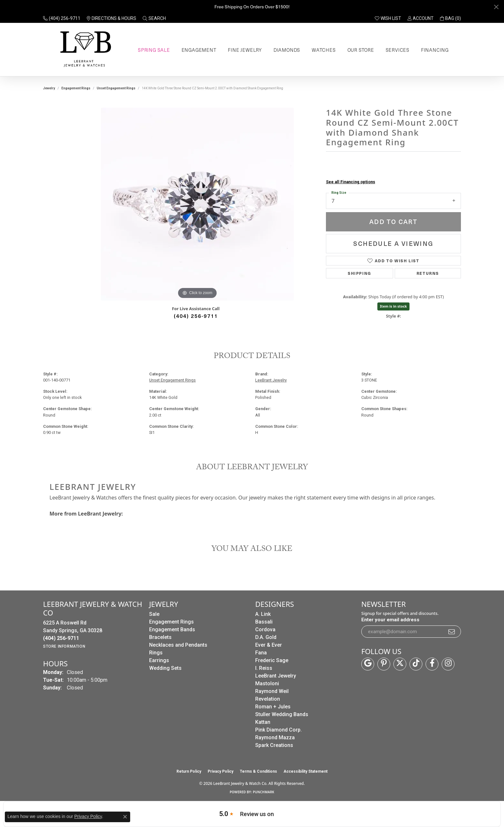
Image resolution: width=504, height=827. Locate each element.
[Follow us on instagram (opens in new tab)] (448, 664)
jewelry (49, 88)
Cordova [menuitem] (265, 629)
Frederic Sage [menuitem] (272, 660)
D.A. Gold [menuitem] (266, 637)
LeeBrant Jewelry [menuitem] (276, 676)
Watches (324, 50)
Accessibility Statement (306, 771)
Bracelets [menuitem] (160, 637)
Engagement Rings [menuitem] (171, 622)
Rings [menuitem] (156, 653)
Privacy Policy (221, 771)
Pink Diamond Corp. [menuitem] (279, 730)
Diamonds (287, 50)
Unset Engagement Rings (116, 88)
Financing (435, 50)
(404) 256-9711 (196, 316)
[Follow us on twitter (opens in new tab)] (400, 664)
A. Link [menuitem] (263, 614)
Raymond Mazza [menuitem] (275, 737)
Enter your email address (390, 620)
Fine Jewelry (245, 50)
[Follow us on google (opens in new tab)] (368, 664)
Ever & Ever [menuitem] (269, 645)
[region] (197, 204)
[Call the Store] (61, 638)
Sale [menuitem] (154, 614)
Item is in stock (393, 306)
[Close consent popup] (125, 817)
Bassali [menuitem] (264, 622)
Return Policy (189, 771)
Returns (428, 273)
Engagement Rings (76, 88)
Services (398, 50)
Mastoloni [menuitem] (267, 683)
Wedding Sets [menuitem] (165, 668)
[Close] (496, 7)
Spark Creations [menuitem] (274, 745)
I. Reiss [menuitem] (264, 668)
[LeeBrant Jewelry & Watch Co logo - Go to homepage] (84, 50)
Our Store (361, 50)
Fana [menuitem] (261, 653)
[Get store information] (64, 646)
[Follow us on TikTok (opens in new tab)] (416, 664)
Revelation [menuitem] (268, 699)
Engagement (199, 50)
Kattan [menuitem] (263, 722)
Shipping (360, 273)
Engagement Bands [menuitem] (172, 629)
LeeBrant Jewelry (271, 380)
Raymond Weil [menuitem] (272, 691)
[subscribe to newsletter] (452, 632)
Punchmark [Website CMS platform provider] (264, 792)
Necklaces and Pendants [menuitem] (178, 645)
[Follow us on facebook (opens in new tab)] (432, 664)
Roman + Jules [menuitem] (273, 707)
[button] (154, 18)
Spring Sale (154, 50)
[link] (62, 18)
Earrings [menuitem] (159, 660)
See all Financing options (351, 182)
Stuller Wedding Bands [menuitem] (282, 714)
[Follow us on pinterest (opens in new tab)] (384, 664)
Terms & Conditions (258, 771)
